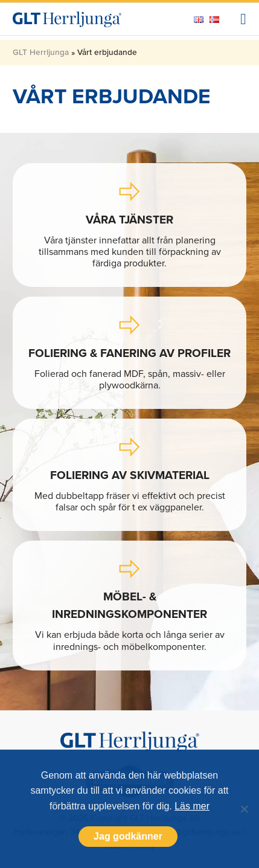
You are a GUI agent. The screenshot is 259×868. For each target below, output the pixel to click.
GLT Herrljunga (41, 52)
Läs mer (192, 806)
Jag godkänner (128, 836)
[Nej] (244, 809)
